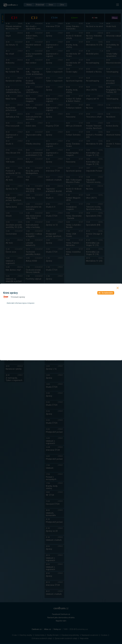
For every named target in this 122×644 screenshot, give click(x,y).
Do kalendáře (106, 293)
